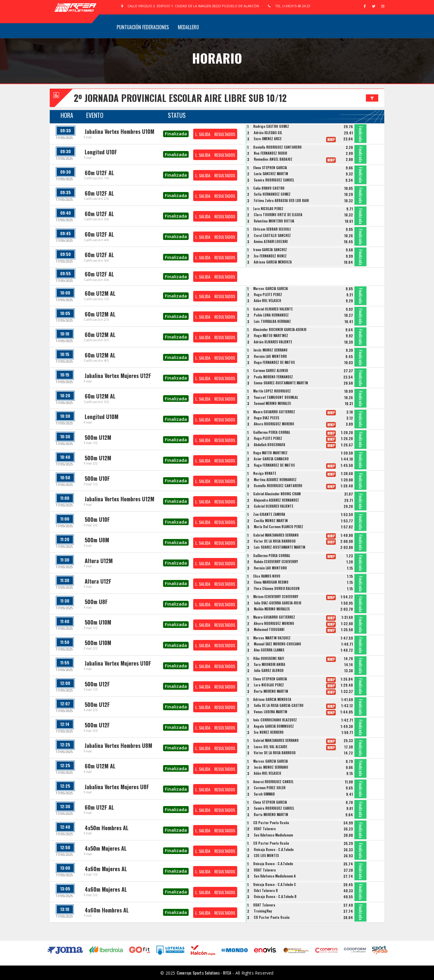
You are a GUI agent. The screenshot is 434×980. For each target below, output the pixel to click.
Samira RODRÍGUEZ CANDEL (274, 180)
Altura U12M (99, 561)
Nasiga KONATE (265, 473)
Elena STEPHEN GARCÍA (270, 168)
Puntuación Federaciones (143, 27)
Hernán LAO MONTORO (270, 356)
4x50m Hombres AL (107, 828)
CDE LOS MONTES (266, 856)
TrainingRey (263, 911)
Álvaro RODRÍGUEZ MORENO (274, 424)
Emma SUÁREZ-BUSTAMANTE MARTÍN (281, 383)
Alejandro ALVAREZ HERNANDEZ (276, 500)
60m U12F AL (99, 173)
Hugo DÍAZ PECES (266, 418)
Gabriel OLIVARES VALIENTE (273, 309)
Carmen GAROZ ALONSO (271, 370)
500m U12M (98, 437)
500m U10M (98, 622)
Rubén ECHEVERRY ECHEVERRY (276, 562)
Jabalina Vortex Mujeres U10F (118, 663)
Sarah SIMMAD (264, 794)
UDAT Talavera (265, 829)
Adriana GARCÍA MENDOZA (273, 262)
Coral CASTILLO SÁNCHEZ (272, 235)
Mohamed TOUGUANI (269, 629)
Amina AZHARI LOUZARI (271, 241)
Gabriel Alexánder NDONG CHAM (277, 494)
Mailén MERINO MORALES (272, 609)
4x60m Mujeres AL (106, 869)
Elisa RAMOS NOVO (267, 576)
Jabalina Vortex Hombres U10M (120, 131)
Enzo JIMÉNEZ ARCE (268, 139)
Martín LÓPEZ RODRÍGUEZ (272, 391)
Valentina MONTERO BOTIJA (274, 221)
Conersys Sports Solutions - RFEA (204, 973)
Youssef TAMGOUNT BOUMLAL (276, 397)
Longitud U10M (102, 417)
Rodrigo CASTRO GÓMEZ (271, 126)
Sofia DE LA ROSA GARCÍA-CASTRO (279, 705)
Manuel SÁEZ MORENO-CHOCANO (277, 644)
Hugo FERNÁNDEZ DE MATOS (274, 362)
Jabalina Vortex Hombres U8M (118, 745)
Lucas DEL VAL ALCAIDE (270, 747)
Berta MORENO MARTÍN (271, 691)
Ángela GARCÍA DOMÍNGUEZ (274, 726)
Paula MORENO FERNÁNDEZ (273, 377)
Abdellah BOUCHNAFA (269, 445)
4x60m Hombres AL (107, 910)
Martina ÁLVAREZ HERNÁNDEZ (275, 480)
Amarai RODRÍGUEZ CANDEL (273, 782)
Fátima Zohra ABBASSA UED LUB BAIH (281, 200)
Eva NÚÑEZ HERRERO (269, 732)
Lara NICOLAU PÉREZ (268, 209)
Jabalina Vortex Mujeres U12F (118, 376)
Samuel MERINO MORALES (272, 403)
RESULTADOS (225, 134)
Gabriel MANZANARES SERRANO (276, 535)
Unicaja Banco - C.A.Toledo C (275, 884)
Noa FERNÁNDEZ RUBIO (270, 153)
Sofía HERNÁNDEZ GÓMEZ (272, 194)
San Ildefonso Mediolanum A (275, 876)
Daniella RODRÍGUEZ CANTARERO (277, 147)
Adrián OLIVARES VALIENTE (273, 342)
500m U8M (97, 540)
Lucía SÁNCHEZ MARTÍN (271, 174)
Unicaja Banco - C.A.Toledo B (275, 896)
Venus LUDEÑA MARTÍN (270, 712)
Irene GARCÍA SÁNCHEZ (270, 250)
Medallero (188, 27)
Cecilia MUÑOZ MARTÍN (271, 521)
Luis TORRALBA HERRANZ (272, 321)
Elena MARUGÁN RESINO (271, 582)
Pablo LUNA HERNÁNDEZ (271, 315)
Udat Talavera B (266, 890)
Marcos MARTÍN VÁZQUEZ (272, 638)
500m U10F (97, 478)
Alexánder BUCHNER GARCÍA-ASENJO (280, 329)
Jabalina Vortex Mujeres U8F (117, 787)
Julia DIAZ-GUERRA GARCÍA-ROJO (278, 603)
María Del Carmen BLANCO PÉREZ (278, 527)
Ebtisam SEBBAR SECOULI (272, 229)
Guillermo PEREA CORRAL (272, 432)
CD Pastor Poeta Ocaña (271, 823)
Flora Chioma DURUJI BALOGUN (277, 588)
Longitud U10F (101, 152)
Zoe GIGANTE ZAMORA (269, 514)
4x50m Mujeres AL (106, 848)
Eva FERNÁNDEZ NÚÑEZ (270, 256)
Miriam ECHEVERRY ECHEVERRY (276, 597)
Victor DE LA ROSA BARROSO (275, 541)
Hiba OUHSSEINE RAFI (269, 658)
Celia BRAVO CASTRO (269, 188)
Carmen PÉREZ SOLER (270, 788)
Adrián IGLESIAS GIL (268, 133)
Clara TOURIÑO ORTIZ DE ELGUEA (278, 215)
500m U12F (97, 684)
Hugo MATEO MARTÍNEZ (271, 336)
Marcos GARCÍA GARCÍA (270, 288)
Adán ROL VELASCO (267, 301)
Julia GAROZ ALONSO (269, 670)
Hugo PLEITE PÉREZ (268, 295)
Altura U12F (98, 581)
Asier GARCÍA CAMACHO (271, 459)
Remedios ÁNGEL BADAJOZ (273, 159)
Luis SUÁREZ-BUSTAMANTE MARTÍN (280, 547)
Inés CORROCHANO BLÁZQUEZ (275, 720)
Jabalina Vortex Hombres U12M (120, 499)
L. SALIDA (203, 134)
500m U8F (96, 602)
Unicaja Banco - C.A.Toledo (274, 849)
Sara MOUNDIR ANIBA (269, 664)
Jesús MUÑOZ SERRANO (270, 350)
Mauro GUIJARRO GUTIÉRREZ (274, 412)
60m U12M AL (100, 293)
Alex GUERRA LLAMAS (269, 650)
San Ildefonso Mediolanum (273, 835)
